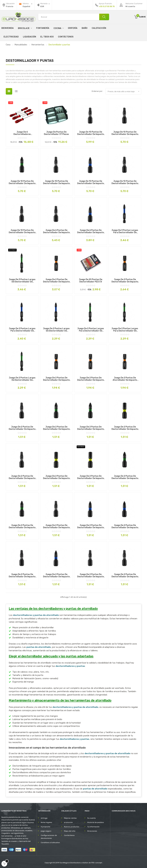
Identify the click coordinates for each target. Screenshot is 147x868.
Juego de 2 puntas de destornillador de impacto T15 (22, 477)
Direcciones (92, 831)
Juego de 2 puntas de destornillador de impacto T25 (91, 576)
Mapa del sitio (70, 831)
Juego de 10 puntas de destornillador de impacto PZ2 (22, 182)
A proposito (46, 827)
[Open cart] (4, 864)
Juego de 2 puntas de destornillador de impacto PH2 (125, 526)
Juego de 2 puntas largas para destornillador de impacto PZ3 (91, 330)
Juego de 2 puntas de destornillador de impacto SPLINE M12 (56, 281)
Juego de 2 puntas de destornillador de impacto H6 (125, 428)
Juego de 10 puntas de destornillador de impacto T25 (125, 182)
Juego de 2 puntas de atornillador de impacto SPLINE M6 (125, 379)
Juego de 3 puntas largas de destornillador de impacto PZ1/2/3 (22, 281)
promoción (68, 822)
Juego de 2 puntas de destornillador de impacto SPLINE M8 (91, 379)
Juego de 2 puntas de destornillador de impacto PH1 (91, 526)
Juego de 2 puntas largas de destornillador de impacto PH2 (56, 330)
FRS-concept (97, 863)
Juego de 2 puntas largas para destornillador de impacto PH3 (22, 330)
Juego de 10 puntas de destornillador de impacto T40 (91, 133)
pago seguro (46, 831)
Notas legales (46, 822)
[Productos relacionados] (43, 5)
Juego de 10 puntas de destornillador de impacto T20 (22, 231)
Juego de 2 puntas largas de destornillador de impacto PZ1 (22, 379)
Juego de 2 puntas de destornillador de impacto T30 (125, 576)
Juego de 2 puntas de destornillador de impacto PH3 (56, 576)
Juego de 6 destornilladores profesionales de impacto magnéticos (22, 133)
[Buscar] (104, 17)
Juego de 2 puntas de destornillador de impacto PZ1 (56, 428)
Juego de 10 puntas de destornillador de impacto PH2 (91, 182)
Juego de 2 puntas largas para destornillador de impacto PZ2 (125, 330)
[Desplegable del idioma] (26, 5)
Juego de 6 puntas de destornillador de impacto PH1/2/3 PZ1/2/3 (91, 231)
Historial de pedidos (96, 822)
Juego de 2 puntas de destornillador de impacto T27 (22, 576)
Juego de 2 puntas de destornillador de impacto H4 (91, 477)
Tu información (93, 827)
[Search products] (74, 17)
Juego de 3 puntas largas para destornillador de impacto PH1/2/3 (125, 231)
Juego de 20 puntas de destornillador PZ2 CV (91, 281)
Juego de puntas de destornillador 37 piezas (56, 133)
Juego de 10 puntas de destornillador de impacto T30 (56, 182)
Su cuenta (91, 818)
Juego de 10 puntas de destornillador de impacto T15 (125, 133)
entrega (44, 818)
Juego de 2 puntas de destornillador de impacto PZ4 (22, 526)
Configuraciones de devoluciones (49, 837)
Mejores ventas (70, 818)
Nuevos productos (72, 827)
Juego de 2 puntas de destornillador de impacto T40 (56, 526)
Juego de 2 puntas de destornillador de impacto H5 (56, 477)
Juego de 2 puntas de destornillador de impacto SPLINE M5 (56, 379)
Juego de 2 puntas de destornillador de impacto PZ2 (91, 428)
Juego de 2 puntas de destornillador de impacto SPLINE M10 (125, 281)
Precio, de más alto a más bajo (124, 91)
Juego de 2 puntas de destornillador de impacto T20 (22, 428)
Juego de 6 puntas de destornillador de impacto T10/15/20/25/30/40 (56, 231)
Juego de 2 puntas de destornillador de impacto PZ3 (125, 477)
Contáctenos (69, 835)
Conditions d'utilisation (50, 843)
